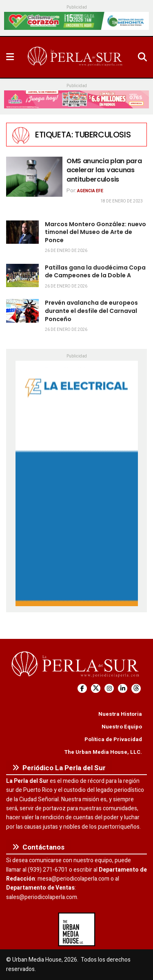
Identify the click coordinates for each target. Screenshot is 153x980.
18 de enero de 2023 (122, 201)
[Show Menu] (10, 57)
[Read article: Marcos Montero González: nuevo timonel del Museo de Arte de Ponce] (22, 232)
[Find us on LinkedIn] (123, 689)
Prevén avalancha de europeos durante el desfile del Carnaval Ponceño (91, 311)
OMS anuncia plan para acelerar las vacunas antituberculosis (104, 170)
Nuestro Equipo (122, 727)
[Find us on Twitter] (96, 689)
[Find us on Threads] (136, 689)
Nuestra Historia (120, 714)
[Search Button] (142, 57)
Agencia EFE (90, 191)
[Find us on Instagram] (109, 689)
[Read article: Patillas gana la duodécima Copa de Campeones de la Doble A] (22, 275)
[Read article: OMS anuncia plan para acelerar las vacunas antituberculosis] (34, 177)
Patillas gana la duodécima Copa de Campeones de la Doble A (95, 272)
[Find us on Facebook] (82, 689)
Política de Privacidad (113, 739)
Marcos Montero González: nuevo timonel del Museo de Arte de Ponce (95, 232)
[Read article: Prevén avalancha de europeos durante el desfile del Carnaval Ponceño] (22, 311)
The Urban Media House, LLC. (103, 752)
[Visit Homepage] (76, 57)
